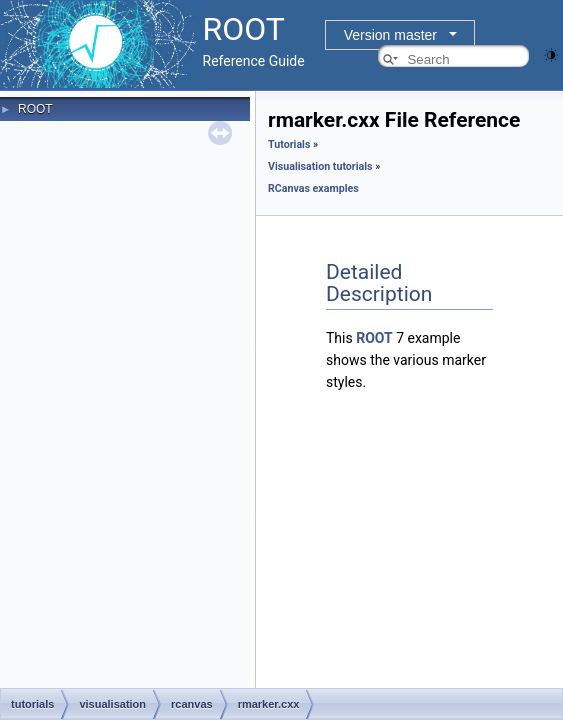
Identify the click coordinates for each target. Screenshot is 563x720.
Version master (390, 35)
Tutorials (289, 144)
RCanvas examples (313, 188)
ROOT (35, 109)
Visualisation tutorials (320, 166)
